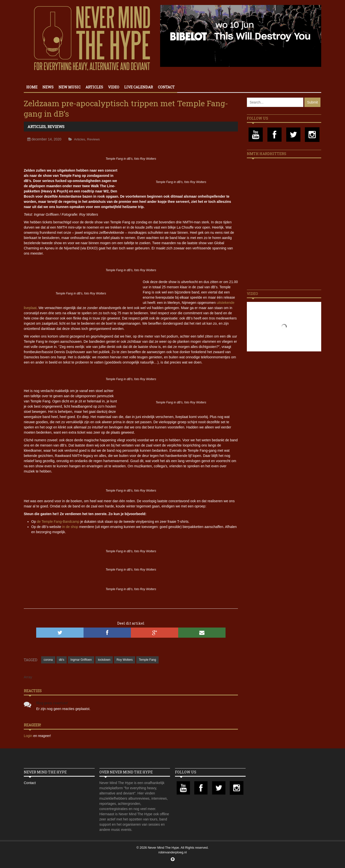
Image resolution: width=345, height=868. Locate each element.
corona (48, 660)
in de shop (70, 527)
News (48, 87)
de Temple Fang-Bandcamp (58, 522)
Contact (166, 87)
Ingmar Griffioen (81, 660)
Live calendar (139, 87)
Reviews (56, 127)
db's (62, 660)
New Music (70, 87)
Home (32, 87)
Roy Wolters (125, 660)
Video (114, 87)
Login (29, 736)
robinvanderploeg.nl (172, 852)
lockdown (104, 660)
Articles (94, 87)
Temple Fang (147, 660)
